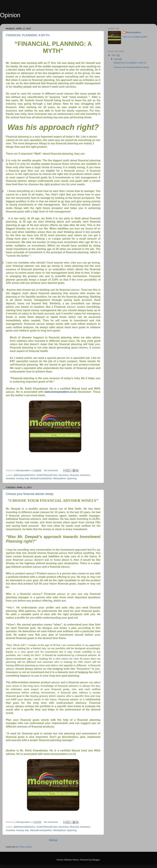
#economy (63, 475)
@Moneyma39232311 (24, 475)
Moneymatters (133, 32)
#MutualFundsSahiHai (41, 478)
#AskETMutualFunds (47, 475)
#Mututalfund (59, 478)
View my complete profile (135, 37)
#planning (72, 478)
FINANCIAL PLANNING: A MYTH (28, 35)
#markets (10, 478)
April (117, 59)
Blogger (96, 860)
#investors (85, 475)
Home (53, 840)
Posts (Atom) (26, 847)
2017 (114, 55)
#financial (74, 475)
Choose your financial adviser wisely (30, 494)
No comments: (51, 470)
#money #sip (22, 478)
